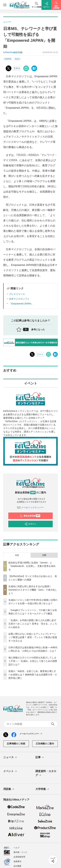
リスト (17, 68)
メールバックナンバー (31, 507)
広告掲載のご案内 (45, 744)
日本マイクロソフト (19, 299)
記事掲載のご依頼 (16, 744)
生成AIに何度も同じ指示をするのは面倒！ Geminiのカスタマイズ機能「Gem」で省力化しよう (33, 590)
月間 (44, 555)
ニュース (10, 757)
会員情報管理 (19, 857)
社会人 (17, 59)
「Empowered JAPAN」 (21, 304)
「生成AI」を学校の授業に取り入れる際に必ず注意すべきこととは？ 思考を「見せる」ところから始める (33, 624)
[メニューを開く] (5, 5)
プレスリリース (17, 294)
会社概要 (17, 866)
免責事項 (17, 861)
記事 (40, 757)
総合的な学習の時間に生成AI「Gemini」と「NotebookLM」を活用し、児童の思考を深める (32, 566)
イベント (10, 771)
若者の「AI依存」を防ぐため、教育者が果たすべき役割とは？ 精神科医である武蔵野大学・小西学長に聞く (33, 675)
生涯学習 (8, 59)
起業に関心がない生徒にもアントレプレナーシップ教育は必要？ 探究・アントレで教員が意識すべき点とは (33, 637)
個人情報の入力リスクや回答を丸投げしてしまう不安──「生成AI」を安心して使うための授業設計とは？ (33, 661)
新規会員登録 (30, 516)
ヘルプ (16, 848)
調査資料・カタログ (46, 773)
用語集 (9, 789)
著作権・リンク (20, 852)
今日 (17, 555)
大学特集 (43, 789)
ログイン (30, 524)
